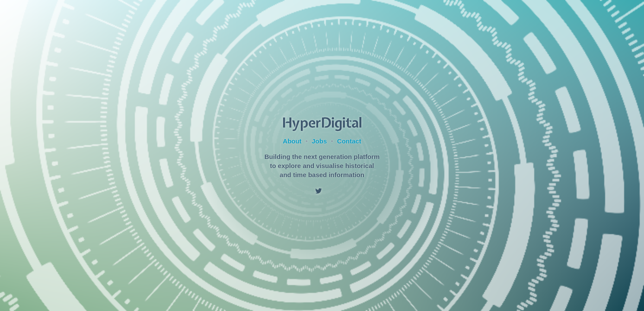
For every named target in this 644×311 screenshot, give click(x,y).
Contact (349, 141)
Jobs (319, 141)
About (292, 141)
